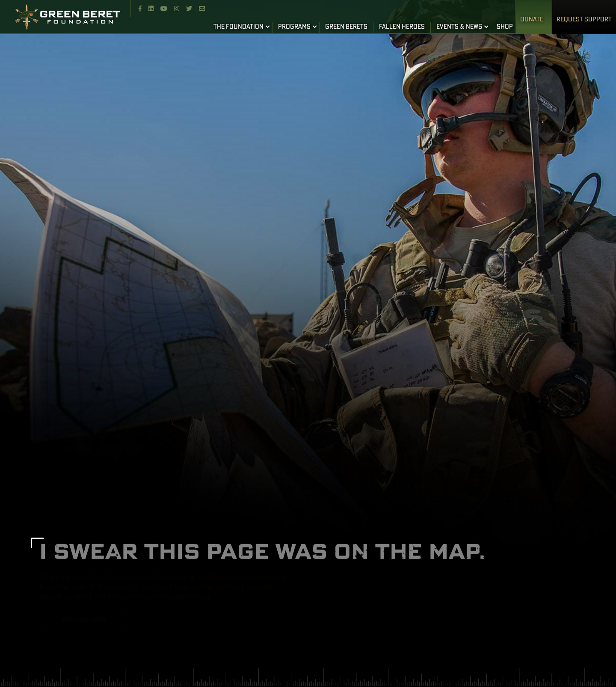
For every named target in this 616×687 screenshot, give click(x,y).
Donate (532, 20)
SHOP (505, 27)
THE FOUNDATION (238, 27)
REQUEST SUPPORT (584, 20)
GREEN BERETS (346, 27)
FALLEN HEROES (402, 27)
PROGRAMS (294, 27)
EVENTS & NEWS (459, 27)
